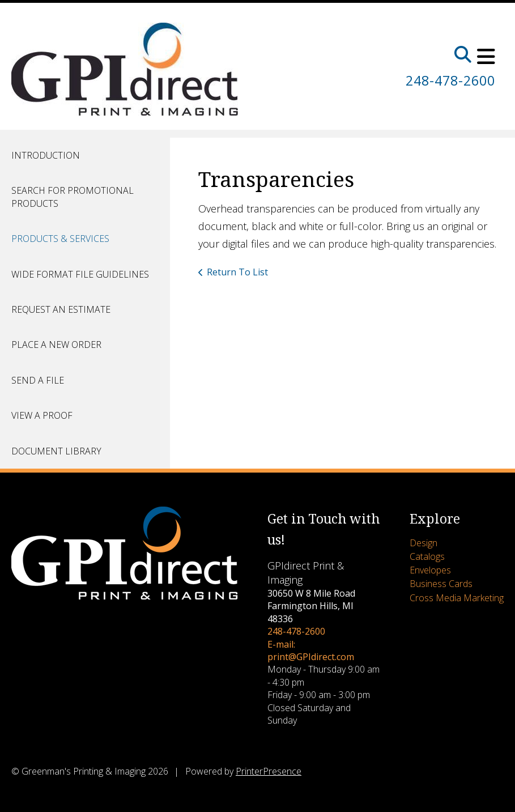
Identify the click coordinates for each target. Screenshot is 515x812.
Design (424, 543)
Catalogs (427, 556)
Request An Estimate (61, 309)
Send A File (38, 380)
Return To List (237, 272)
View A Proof (42, 415)
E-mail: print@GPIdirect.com (311, 651)
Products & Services (60, 239)
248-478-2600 (448, 80)
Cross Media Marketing (457, 598)
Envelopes (430, 570)
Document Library (56, 451)
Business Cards (441, 584)
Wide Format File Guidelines (80, 274)
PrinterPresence (269, 771)
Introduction (46, 155)
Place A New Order (56, 345)
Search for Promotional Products (73, 197)
